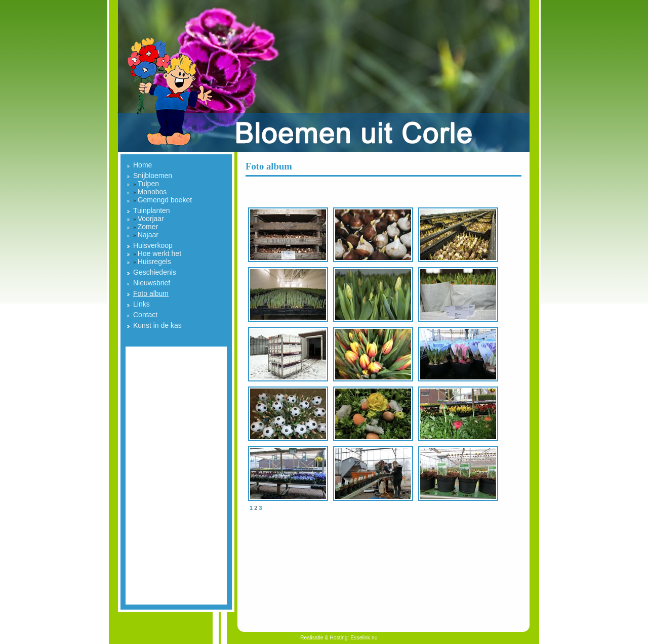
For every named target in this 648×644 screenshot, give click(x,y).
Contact (145, 315)
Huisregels (154, 262)
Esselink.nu (364, 638)
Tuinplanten (152, 210)
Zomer (148, 227)
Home (143, 165)
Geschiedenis (155, 272)
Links (141, 304)
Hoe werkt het (159, 253)
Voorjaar (151, 219)
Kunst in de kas (157, 325)
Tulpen (148, 184)
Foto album (151, 293)
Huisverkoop (153, 245)
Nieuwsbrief (152, 283)
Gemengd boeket (165, 200)
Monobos (152, 192)
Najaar (148, 235)
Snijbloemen (153, 176)
